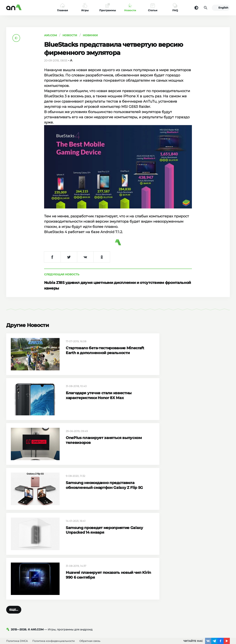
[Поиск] (206, 8)
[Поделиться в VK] (85, 257)
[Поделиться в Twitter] (69, 257)
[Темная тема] (196, 8)
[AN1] (9, 629)
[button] (14, 610)
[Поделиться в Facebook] (52, 257)
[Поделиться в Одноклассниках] (102, 257)
